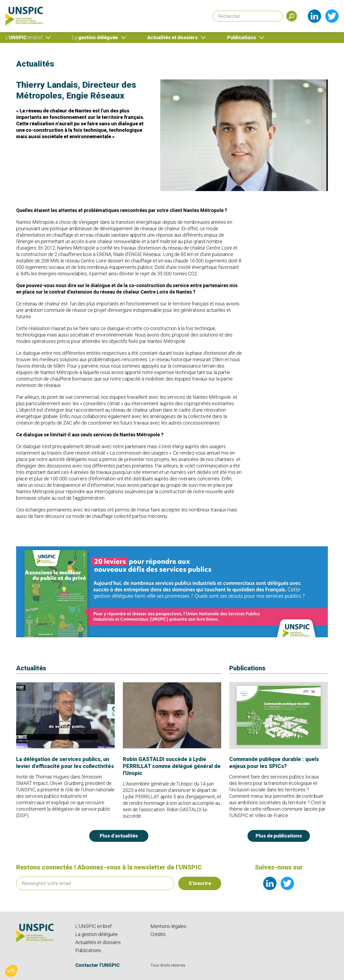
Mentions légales (168, 926)
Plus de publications (279, 836)
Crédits (158, 934)
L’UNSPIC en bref (94, 926)
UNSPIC (24, 37)
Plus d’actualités (119, 836)
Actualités (35, 64)
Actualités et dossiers (172, 37)
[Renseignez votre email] (95, 883)
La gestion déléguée (96, 934)
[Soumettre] (292, 16)
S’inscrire (200, 883)
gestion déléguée (95, 37)
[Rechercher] (248, 16)
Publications (241, 37)
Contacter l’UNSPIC (97, 965)
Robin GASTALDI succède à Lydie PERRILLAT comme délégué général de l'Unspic (172, 766)
